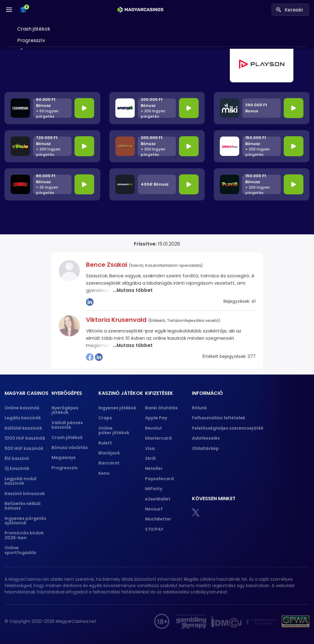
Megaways (64, 457)
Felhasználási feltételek (219, 418)
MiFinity (154, 489)
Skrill (150, 458)
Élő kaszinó (17, 458)
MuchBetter (158, 519)
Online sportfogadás (20, 550)
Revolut (154, 428)
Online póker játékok (114, 430)
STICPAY (154, 529)
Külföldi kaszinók (23, 428)
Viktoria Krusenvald (117, 320)
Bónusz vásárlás (70, 447)
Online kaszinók (22, 408)
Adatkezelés (206, 438)
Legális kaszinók (23, 418)
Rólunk (199, 408)
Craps (105, 418)
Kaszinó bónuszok (25, 494)
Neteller (154, 468)
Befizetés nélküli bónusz (23, 506)
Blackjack (109, 453)
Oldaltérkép (205, 448)
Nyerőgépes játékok (65, 410)
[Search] (278, 9)
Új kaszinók (17, 468)
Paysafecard (159, 479)
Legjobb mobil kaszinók (20, 481)
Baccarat (109, 463)
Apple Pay (156, 418)
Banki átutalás (161, 408)
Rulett (105, 443)
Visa (150, 448)
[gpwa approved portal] (296, 621)
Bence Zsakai (107, 265)
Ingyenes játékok (117, 408)
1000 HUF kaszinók (25, 438)
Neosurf (154, 509)
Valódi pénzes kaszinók (67, 425)
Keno (104, 473)
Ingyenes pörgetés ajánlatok (25, 521)
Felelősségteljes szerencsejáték (228, 428)
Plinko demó (32, 81)
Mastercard (158, 438)
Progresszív (64, 468)
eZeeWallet (158, 499)
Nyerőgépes (29, 55)
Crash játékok (67, 438)
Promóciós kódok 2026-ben (24, 535)
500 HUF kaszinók (24, 448)
